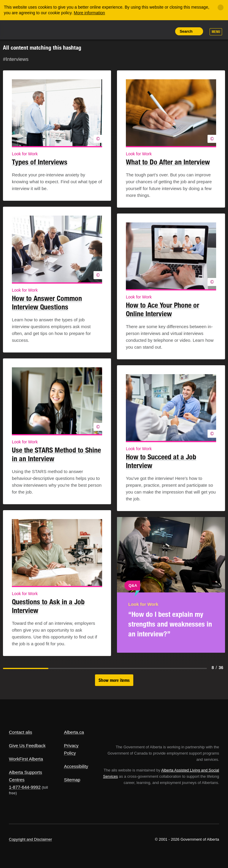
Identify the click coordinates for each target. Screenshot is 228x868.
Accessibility (76, 766)
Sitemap (72, 780)
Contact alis (20, 732)
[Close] (221, 7)
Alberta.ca (74, 732)
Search (186, 31)
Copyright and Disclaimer (30, 839)
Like (152, 31)
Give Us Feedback (27, 746)
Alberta (20, 29)
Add (139, 31)
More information (90, 13)
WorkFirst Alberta (26, 759)
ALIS (49, 29)
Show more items (114, 680)
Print (166, 31)
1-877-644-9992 (25, 787)
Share (125, 31)
